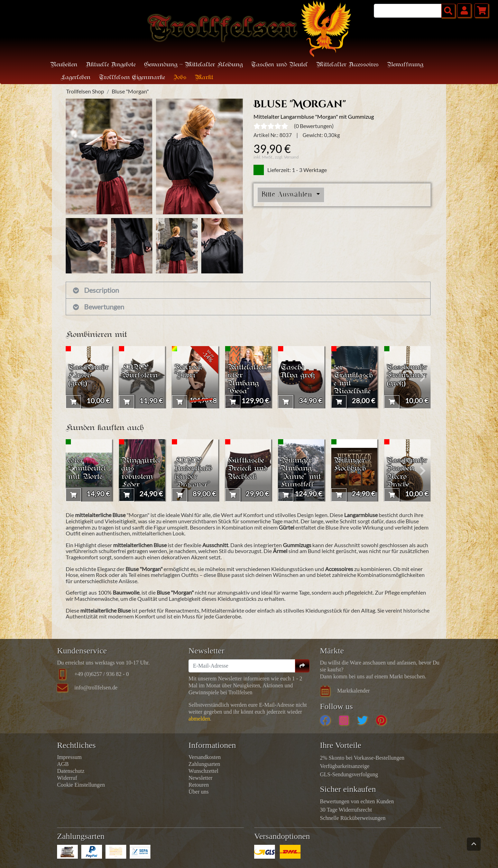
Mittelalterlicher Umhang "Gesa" (248, 380)
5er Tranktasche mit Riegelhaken (353, 384)
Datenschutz (71, 771)
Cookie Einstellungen (81, 785)
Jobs (180, 78)
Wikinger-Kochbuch (351, 465)
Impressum (69, 757)
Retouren (199, 785)
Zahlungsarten (204, 764)
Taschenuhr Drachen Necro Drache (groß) (407, 477)
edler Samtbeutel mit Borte (87, 469)
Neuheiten (64, 65)
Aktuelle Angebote (111, 65)
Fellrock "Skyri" (188, 372)
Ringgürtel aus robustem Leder (141, 473)
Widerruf (67, 778)
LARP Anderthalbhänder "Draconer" (193, 473)
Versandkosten (205, 757)
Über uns (199, 792)
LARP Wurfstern (140, 372)
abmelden (199, 719)
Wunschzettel (203, 771)
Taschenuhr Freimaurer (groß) (407, 376)
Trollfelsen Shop (85, 91)
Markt (204, 78)
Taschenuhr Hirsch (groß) (88, 376)
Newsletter (200, 778)
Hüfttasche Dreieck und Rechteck (247, 469)
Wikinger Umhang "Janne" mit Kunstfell (301, 473)
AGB (63, 764)
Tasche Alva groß (298, 372)
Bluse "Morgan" (130, 91)
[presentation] (73, 377)
